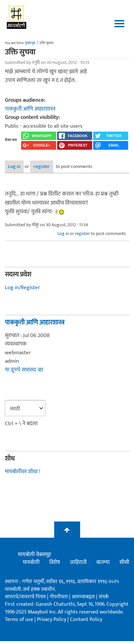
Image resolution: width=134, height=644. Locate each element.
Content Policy (86, 620)
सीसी (124, 562)
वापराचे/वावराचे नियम (25, 597)
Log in (14, 166)
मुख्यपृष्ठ (30, 43)
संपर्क (104, 597)
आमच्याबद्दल (84, 597)
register (42, 166)
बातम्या (103, 562)
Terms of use (19, 620)
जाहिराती (78, 562)
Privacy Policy (52, 620)
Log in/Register (22, 287)
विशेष (55, 562)
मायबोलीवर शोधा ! (23, 472)
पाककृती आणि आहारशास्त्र (30, 109)
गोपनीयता (59, 597)
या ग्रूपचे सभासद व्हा (24, 370)
